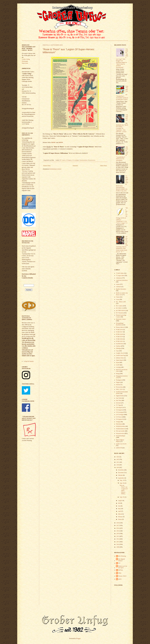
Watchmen (119, 424)
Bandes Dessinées (121, 289)
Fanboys (118, 346)
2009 (118, 547)
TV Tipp (118, 405)
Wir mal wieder (120, 431)
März (120, 514)
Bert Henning (122, 556)
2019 (118, 468)
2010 (118, 544)
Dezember (121, 470)
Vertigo (118, 422)
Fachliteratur (120, 344)
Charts (118, 297)
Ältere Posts (103, 166)
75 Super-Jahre (120, 276)
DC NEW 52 (120, 308)
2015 (118, 531)
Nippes (118, 382)
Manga (118, 374)
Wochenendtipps (121, 436)
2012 (118, 539)
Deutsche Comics (121, 319)
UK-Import (119, 407)
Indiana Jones (120, 358)
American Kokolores (122, 280)
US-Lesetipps (76, 160)
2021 (118, 462)
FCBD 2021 (119, 341)
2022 (118, 459)
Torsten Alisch (122, 576)
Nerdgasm (119, 380)
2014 (118, 534)
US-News (119, 417)
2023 (118, 457)
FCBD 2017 (119, 332)
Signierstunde (120, 396)
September (121, 478)
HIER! (53, 142)
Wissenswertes (92, 160)
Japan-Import (120, 360)
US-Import (69, 160)
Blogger (78, 638)
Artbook (118, 287)
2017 (118, 525)
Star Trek (119, 398)
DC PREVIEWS (121, 311)
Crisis (118, 299)
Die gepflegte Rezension (120, 324)
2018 (118, 523)
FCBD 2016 (119, 330)
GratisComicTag (121, 355)
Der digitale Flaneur (122, 560)
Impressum (25, 63)
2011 (118, 542)
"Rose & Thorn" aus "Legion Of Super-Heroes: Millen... (123, 490)
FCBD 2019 (119, 337)
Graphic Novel (120, 353)
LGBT (118, 365)
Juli (119, 503)
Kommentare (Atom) (55, 169)
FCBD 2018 (119, 334)
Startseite (75, 166)
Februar (120, 517)
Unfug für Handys (29, 361)
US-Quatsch (119, 419)
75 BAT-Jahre (120, 273)
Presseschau (119, 387)
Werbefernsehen (121, 426)
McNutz (121, 570)
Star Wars (119, 400)
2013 (118, 536)
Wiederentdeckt (83, 160)
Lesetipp (118, 367)
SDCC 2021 (119, 389)
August (120, 501)
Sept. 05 (122, 497)
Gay (117, 351)
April (120, 511)
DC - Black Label (121, 302)
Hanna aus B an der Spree (123, 567)
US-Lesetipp (120, 412)
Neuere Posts (47, 166)
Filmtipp (118, 348)
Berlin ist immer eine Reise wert (122, 294)
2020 (118, 465)
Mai (119, 509)
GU (119, 563)
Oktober (121, 475)
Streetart (118, 403)
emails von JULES (121, 444)
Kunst (118, 362)
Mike (120, 573)
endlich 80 (119, 448)
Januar (120, 519)
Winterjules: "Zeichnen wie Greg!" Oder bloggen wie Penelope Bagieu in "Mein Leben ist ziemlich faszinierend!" (122, 58)
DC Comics (63, 160)
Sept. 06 (122, 483)
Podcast (118, 385)
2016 (118, 528)
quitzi (120, 579)
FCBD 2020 (119, 339)
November (121, 473)
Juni (119, 506)
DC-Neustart (120, 313)
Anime (118, 284)
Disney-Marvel (120, 327)
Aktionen (119, 278)
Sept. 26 (122, 480)
